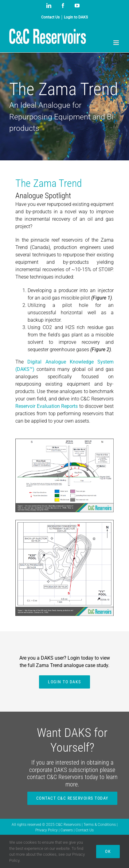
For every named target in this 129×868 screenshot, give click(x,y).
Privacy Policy (47, 830)
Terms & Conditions (100, 825)
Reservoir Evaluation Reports (47, 406)
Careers (67, 830)
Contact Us (85, 830)
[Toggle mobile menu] (117, 43)
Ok (108, 851)
